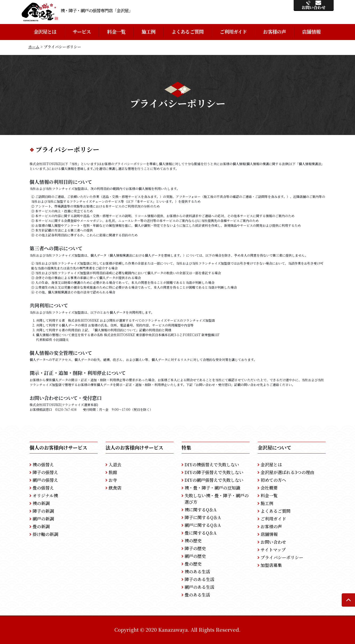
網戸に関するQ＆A (203, 525)
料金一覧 (116, 31)
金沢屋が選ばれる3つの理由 (287, 472)
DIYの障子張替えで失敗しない (214, 472)
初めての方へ (273, 480)
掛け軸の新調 (45, 534)
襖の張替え (43, 465)
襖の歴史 (193, 541)
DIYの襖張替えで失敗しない (212, 465)
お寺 (113, 480)
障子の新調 (43, 511)
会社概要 (269, 488)
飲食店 (115, 488)
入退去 (115, 465)
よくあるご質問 (188, 31)
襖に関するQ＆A (201, 510)
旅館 (113, 472)
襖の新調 (41, 503)
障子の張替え (45, 472)
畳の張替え (43, 488)
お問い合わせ (273, 542)
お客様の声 (274, 31)
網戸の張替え (45, 480)
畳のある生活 (197, 595)
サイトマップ (273, 550)
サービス (82, 31)
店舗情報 (311, 31)
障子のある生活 (200, 579)
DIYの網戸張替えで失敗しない (214, 480)
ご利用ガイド (233, 31)
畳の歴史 (193, 564)
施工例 (148, 31)
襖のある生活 (197, 572)
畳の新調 (41, 526)
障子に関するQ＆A (203, 517)
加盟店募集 (271, 565)
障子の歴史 (195, 548)
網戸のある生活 (200, 587)
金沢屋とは (45, 31)
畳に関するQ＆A (201, 533)
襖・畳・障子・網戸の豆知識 (212, 488)
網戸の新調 (43, 519)
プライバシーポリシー (282, 557)
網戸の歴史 (195, 556)
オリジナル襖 (45, 496)
